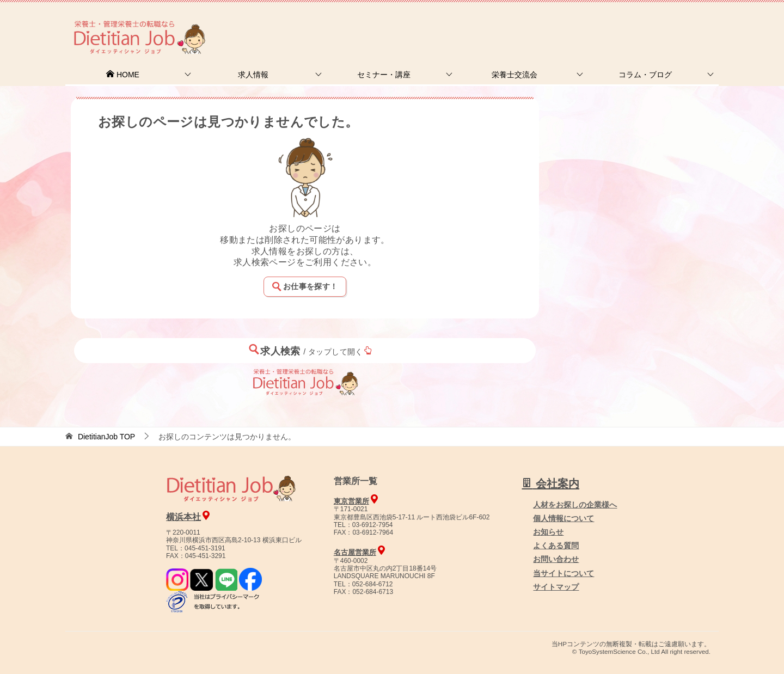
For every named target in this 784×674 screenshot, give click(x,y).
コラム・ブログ (645, 75)
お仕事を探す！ (305, 286)
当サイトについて (563, 573)
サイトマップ (556, 587)
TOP (106, 437)
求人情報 (253, 75)
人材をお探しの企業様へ (645, 23)
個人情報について (563, 518)
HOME (122, 75)
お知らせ (548, 532)
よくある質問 (556, 546)
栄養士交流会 (514, 75)
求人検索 (310, 350)
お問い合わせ (556, 559)
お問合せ (532, 24)
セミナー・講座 (384, 75)
